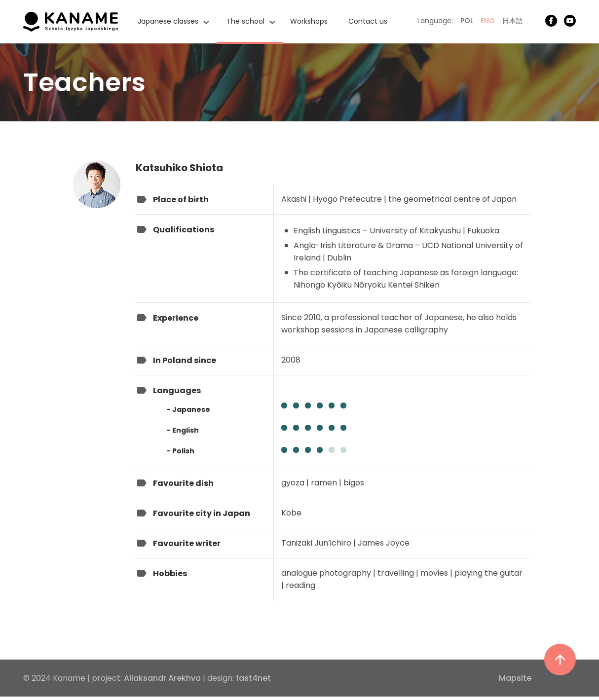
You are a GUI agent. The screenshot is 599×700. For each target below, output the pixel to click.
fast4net (253, 678)
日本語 (513, 21)
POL (467, 21)
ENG (488, 21)
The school (245, 21)
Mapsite (515, 678)
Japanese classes (168, 21)
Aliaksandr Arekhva (162, 678)
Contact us (368, 21)
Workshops (309, 21)
